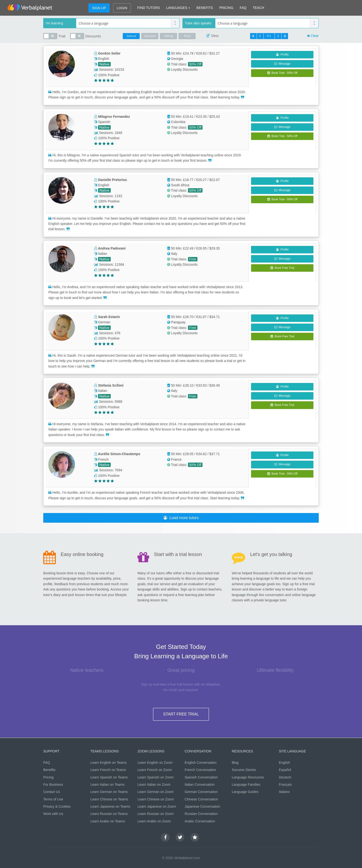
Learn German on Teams (109, 792)
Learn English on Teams (109, 763)
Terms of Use (53, 799)
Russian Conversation (201, 814)
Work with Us (53, 814)
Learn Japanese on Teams (110, 806)
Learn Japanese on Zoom (157, 806)
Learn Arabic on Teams (108, 821)
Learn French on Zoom (155, 770)
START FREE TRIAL (181, 714)
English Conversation (201, 763)
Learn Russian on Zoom (156, 814)
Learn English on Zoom (155, 763)
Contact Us (52, 792)
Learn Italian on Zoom (154, 785)
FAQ (243, 8)
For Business (53, 785)
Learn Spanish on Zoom (156, 777)
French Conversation (200, 770)
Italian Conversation (200, 785)
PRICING (226, 8)
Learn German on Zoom (156, 792)
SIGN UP (99, 8)
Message (282, 64)
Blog (235, 763)
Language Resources (248, 777)
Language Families (246, 785)
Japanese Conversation (202, 806)
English (284, 763)
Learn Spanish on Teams (109, 777)
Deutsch (285, 777)
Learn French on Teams (108, 770)
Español (285, 770)
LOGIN (122, 8)
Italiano (284, 792)
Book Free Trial (282, 268)
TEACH (258, 8)
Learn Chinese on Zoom (156, 799)
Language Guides (245, 792)
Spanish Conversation (201, 777)
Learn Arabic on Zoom (154, 821)
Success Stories (244, 770)
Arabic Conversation (200, 821)
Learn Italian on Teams (107, 785)
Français (285, 785)
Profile (282, 55)
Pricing (48, 777)
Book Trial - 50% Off (282, 73)
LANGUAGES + (178, 8)
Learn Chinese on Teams (109, 799)
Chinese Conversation (201, 799)
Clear (315, 36)
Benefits (49, 770)
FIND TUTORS (149, 8)
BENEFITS (205, 8)
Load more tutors (181, 518)
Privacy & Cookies (57, 806)
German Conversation (201, 792)
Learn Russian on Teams (109, 814)
